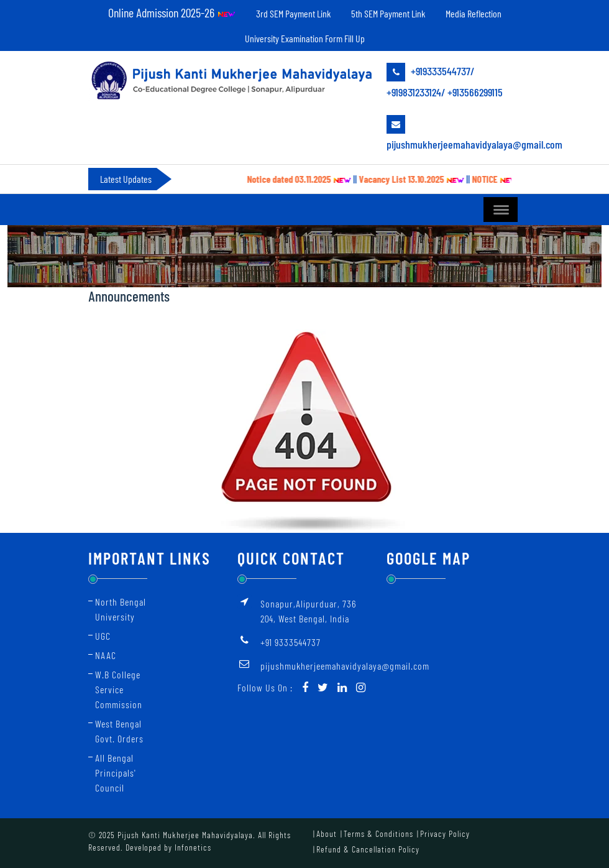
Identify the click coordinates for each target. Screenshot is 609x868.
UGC (103, 636)
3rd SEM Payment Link (293, 13)
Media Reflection (474, 13)
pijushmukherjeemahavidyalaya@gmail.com (454, 133)
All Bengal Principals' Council (116, 773)
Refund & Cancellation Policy (368, 849)
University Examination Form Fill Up (305, 38)
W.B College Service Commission (119, 689)
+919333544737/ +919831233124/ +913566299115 (445, 81)
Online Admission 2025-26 (172, 12)
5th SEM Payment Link (388, 13)
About (327, 833)
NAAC (106, 655)
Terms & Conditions (378, 833)
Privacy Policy (445, 833)
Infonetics (193, 847)
